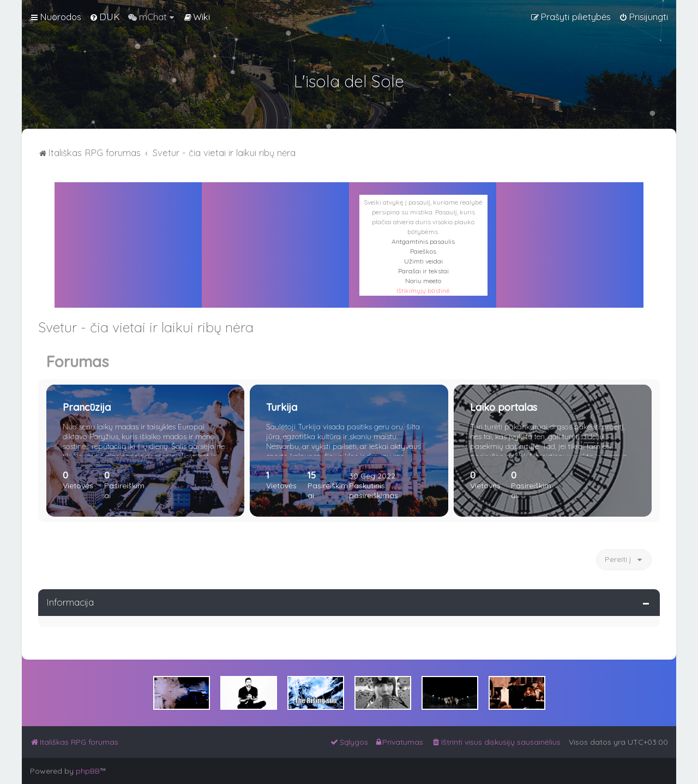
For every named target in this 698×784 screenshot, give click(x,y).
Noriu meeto (423, 281)
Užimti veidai (423, 261)
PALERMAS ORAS (275, 231)
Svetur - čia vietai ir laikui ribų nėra (146, 327)
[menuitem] (105, 17)
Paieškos (423, 251)
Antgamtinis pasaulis (423, 241)
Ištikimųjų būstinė (423, 291)
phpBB (88, 771)
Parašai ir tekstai (423, 271)
